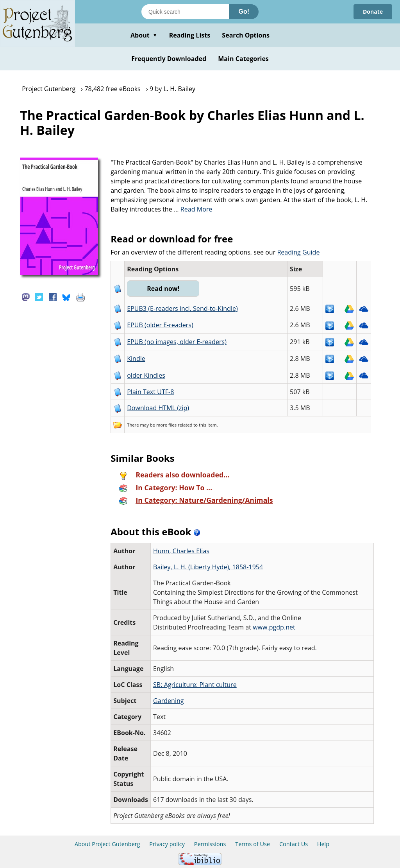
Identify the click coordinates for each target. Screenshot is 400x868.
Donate (373, 12)
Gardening (169, 701)
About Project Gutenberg (107, 844)
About (144, 35)
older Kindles (146, 375)
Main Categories (243, 59)
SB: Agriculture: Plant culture (195, 685)
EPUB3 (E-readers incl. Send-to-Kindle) (182, 308)
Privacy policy (167, 844)
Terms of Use (253, 844)
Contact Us (294, 844)
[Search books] (185, 12)
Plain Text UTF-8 (150, 392)
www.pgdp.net (274, 627)
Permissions (210, 844)
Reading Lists (190, 35)
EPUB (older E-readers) (160, 325)
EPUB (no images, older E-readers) (177, 342)
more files (166, 425)
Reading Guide (298, 252)
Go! (244, 12)
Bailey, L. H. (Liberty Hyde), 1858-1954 (208, 567)
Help (323, 844)
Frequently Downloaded (169, 59)
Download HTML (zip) (158, 408)
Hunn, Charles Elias (181, 551)
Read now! (163, 289)
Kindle (136, 359)
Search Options (246, 35)
